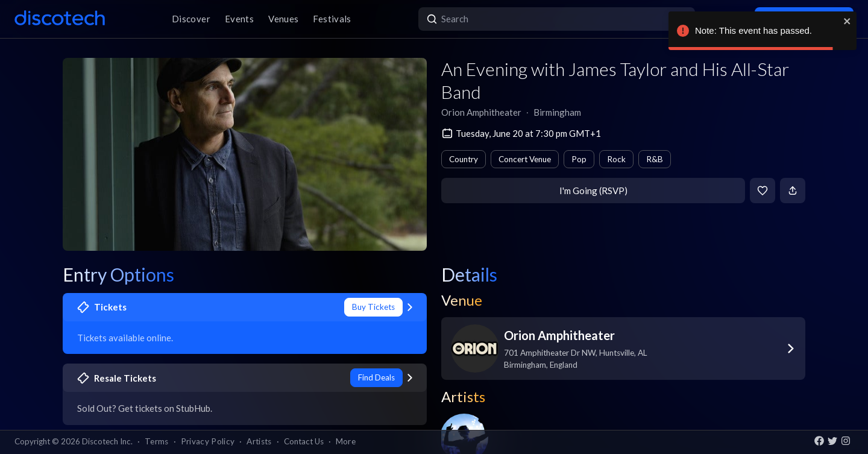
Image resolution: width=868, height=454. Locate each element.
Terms (157, 441)
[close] (848, 21)
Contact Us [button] (304, 441)
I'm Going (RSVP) (593, 191)
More (346, 441)
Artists (259, 441)
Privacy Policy (208, 441)
